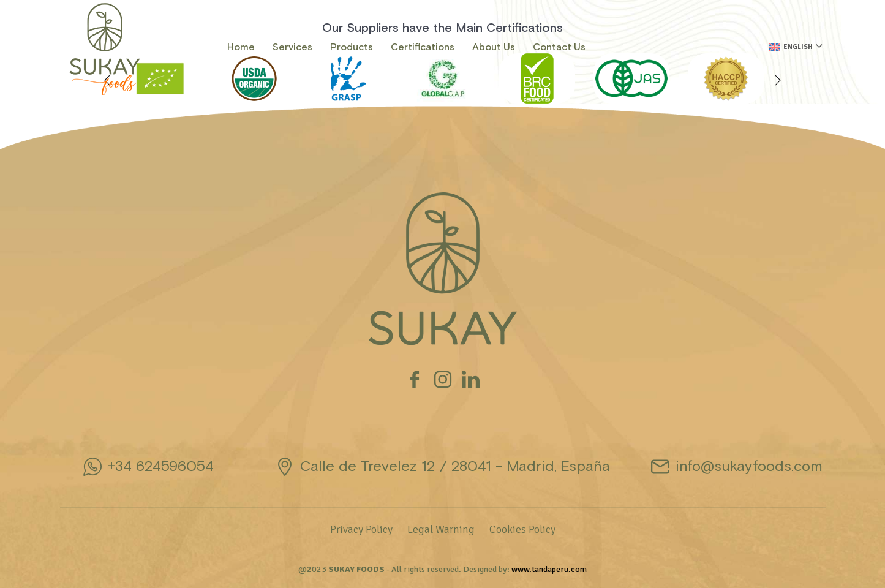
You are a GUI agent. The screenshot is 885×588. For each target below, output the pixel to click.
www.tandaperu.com (549, 569)
